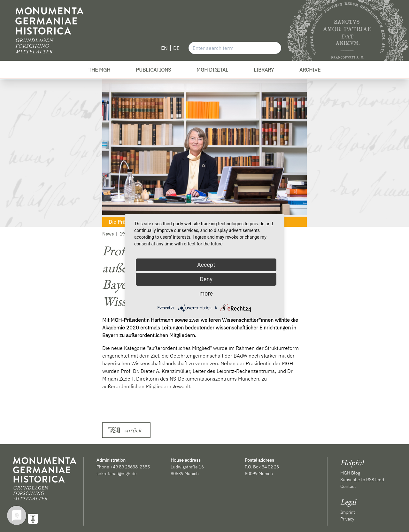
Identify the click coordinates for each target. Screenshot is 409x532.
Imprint (348, 512)
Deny (206, 279)
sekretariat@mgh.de (117, 474)
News (108, 234)
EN (164, 48)
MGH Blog (350, 473)
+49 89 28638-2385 (130, 467)
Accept (206, 265)
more (206, 293)
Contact (348, 486)
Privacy (347, 519)
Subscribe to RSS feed (362, 480)
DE (176, 48)
